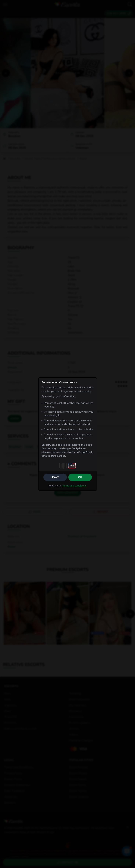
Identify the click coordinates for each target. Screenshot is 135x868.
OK (80, 477)
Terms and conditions (74, 486)
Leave (55, 477)
